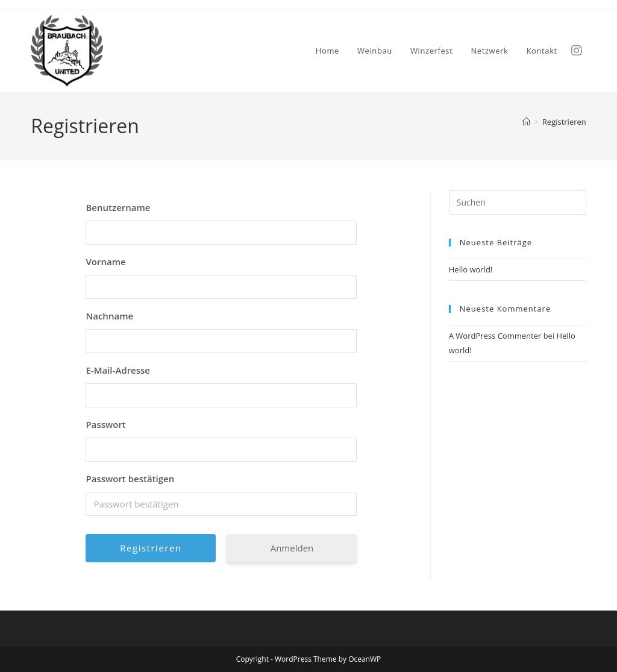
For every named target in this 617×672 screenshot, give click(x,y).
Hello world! (471, 269)
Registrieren (564, 122)
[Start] (526, 122)
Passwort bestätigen (130, 479)
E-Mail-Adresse (118, 370)
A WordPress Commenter (495, 336)
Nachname (109, 316)
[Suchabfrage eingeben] (518, 203)
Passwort (105, 424)
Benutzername (118, 207)
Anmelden (292, 548)
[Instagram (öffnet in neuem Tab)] (581, 50)
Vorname (105, 262)
